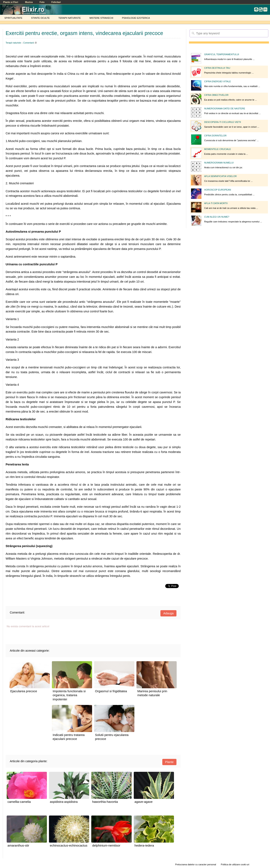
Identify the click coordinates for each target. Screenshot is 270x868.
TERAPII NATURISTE (69, 18)
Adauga (168, 613)
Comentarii (29, 43)
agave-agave (144, 802)
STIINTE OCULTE (40, 18)
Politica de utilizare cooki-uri (235, 864)
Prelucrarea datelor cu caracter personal (196, 864)
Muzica (29, 2)
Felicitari (56, 2)
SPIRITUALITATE (13, 18)
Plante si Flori (11, 2)
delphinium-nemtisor (106, 845)
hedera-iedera (144, 845)
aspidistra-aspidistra (64, 802)
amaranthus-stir (18, 845)
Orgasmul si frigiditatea (111, 691)
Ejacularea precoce (24, 691)
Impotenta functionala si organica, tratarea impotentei (69, 695)
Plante (169, 762)
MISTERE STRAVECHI (101, 18)
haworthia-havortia (105, 802)
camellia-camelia (19, 802)
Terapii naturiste (13, 43)
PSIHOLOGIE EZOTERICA (136, 18)
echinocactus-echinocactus (69, 845)
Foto (42, 2)
